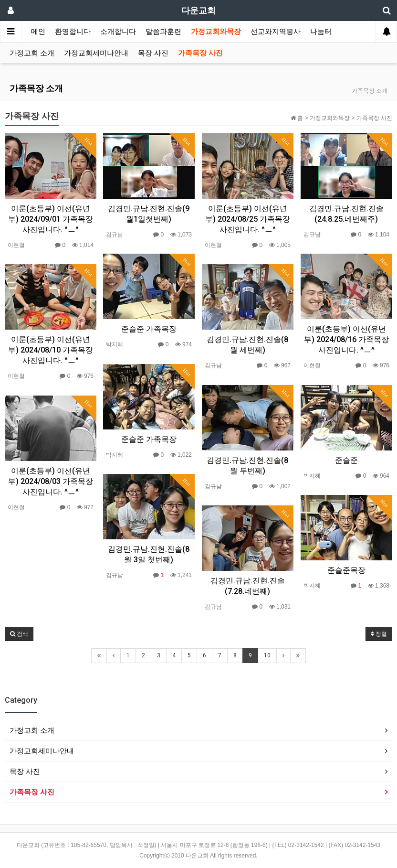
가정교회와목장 (216, 32)
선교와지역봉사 (276, 32)
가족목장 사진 (200, 53)
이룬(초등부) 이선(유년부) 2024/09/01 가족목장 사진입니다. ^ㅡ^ (51, 219)
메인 (38, 32)
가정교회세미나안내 (96, 53)
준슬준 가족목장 (149, 329)
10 (267, 655)
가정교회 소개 (32, 53)
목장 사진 (153, 53)
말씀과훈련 (163, 32)
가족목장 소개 (36, 88)
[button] (19, 634)
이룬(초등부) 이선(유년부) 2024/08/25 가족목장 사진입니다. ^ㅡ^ (248, 219)
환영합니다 (73, 32)
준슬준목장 (346, 570)
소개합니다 (118, 32)
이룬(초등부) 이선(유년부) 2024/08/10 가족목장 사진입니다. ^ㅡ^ (51, 350)
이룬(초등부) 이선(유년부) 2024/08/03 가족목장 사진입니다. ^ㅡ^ (51, 481)
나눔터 (321, 32)
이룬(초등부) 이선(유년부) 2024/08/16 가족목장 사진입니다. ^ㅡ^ (346, 339)
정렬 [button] (379, 634)
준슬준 (346, 460)
